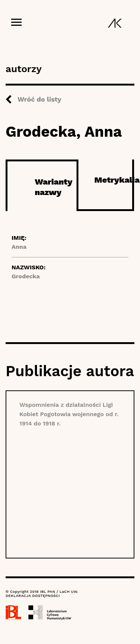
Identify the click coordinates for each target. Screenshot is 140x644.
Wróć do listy (39, 99)
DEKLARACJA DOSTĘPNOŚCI (33, 596)
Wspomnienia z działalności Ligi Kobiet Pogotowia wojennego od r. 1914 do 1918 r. (69, 414)
